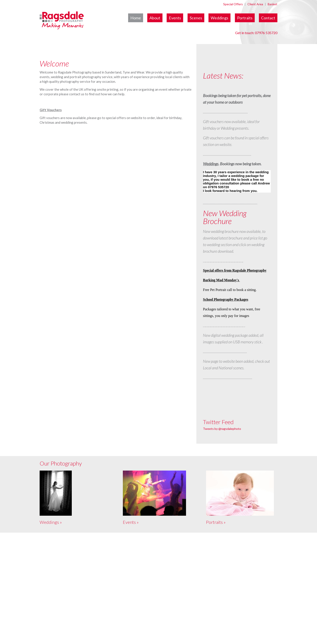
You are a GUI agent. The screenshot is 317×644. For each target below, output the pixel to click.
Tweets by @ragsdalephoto (222, 429)
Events (175, 18)
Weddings (219, 18)
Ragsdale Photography (86, 23)
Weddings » (51, 522)
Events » (131, 522)
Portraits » (216, 522)
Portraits (245, 18)
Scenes (196, 18)
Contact (268, 18)
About (155, 18)
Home (136, 18)
